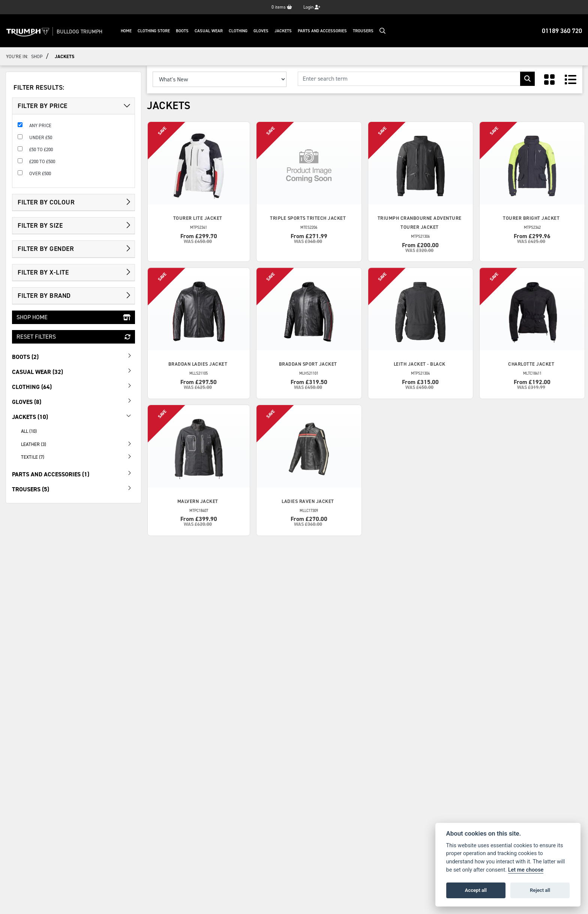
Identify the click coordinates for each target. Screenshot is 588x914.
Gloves (264, 31)
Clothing (241, 31)
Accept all (476, 890)
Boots (185, 31)
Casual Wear (211, 31)
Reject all (540, 890)
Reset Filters (73, 337)
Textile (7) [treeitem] (78, 456)
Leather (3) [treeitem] (78, 444)
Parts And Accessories (325, 31)
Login (312, 7)
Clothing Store (156, 31)
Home (129, 31)
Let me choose (526, 870)
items (282, 7)
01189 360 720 (562, 31)
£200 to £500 (42, 161)
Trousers (366, 31)
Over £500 (40, 173)
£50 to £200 (41, 149)
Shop (37, 56)
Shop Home (73, 317)
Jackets (286, 31)
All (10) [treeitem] (29, 431)
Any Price (40, 125)
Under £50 (41, 137)
